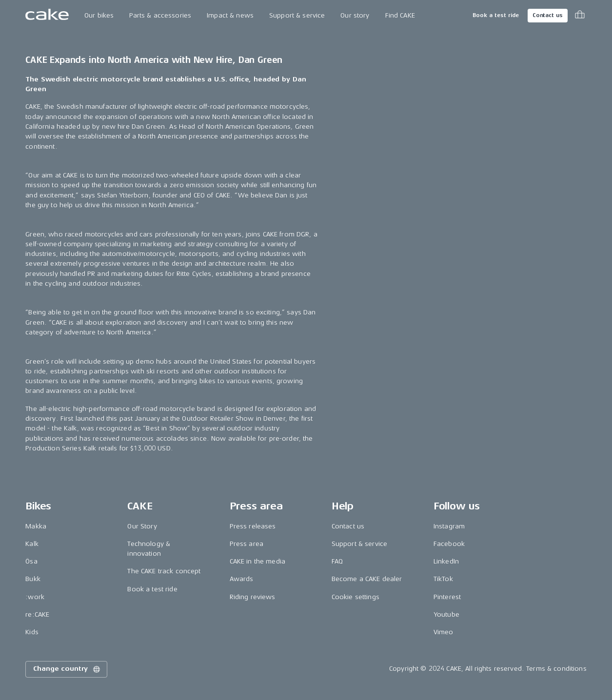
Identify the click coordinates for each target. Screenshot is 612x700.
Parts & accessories (160, 15)
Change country (67, 669)
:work (35, 597)
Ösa (31, 561)
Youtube (446, 614)
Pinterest (447, 597)
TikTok (443, 579)
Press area (247, 544)
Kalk (32, 544)
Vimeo (444, 632)
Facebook (449, 544)
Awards (242, 579)
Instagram (449, 526)
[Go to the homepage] (47, 16)
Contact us (548, 15)
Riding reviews (253, 597)
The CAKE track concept (164, 571)
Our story (355, 15)
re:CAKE (37, 614)
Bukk (33, 579)
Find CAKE (400, 15)
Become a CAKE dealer (367, 579)
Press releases (253, 526)
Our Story (142, 526)
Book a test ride (496, 15)
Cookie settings (355, 597)
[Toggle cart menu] (580, 16)
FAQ (337, 561)
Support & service (297, 15)
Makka (36, 526)
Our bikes (99, 15)
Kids (32, 632)
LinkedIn (446, 561)
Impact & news (230, 15)
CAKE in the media (257, 561)
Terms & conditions (556, 669)
